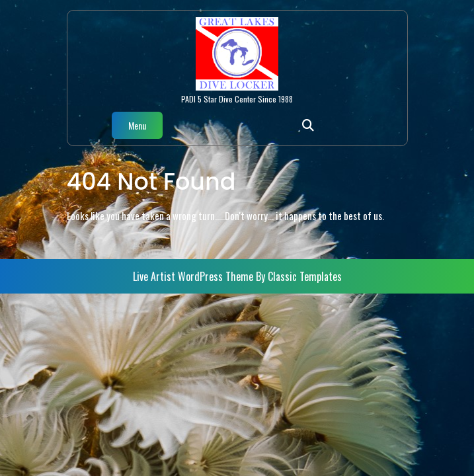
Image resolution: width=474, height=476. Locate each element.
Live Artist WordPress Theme (194, 276)
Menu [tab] (137, 125)
